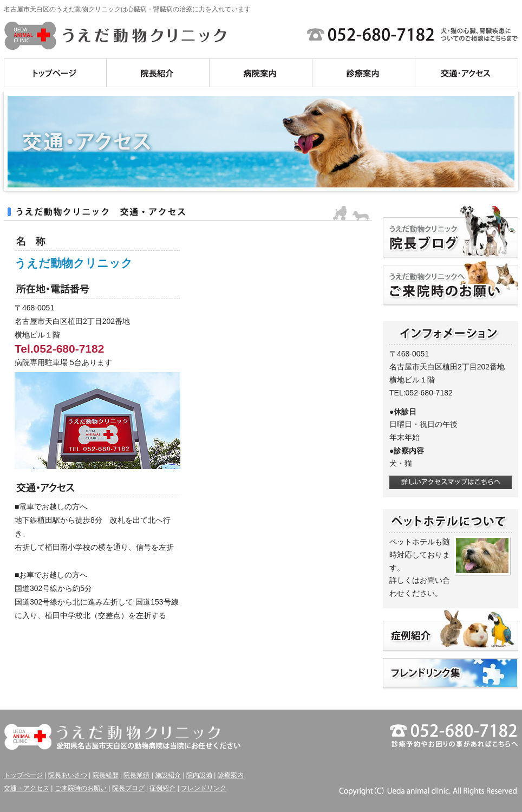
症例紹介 (162, 788)
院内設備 (199, 775)
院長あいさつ (68, 775)
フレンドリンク (204, 788)
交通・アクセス (27, 788)
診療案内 (231, 775)
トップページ (23, 775)
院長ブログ (128, 788)
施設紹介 (168, 775)
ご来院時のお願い (81, 788)
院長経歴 (106, 775)
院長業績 (136, 775)
